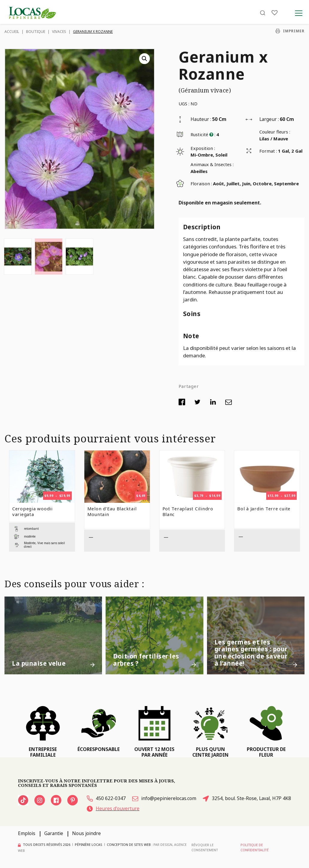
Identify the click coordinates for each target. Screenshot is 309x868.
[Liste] (275, 13)
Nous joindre (86, 833)
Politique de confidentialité (255, 847)
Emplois (27, 833)
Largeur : (269, 119)
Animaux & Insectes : (212, 164)
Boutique (36, 32)
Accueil (12, 32)
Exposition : (203, 148)
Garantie (54, 833)
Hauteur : (201, 119)
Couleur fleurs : (275, 132)
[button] (144, 59)
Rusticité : (203, 134)
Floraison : (201, 183)
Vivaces (59, 32)
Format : (268, 151)
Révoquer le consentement (205, 847)
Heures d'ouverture (113, 808)
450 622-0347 (106, 798)
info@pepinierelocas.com (164, 798)
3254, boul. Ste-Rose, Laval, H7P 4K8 (247, 798)
